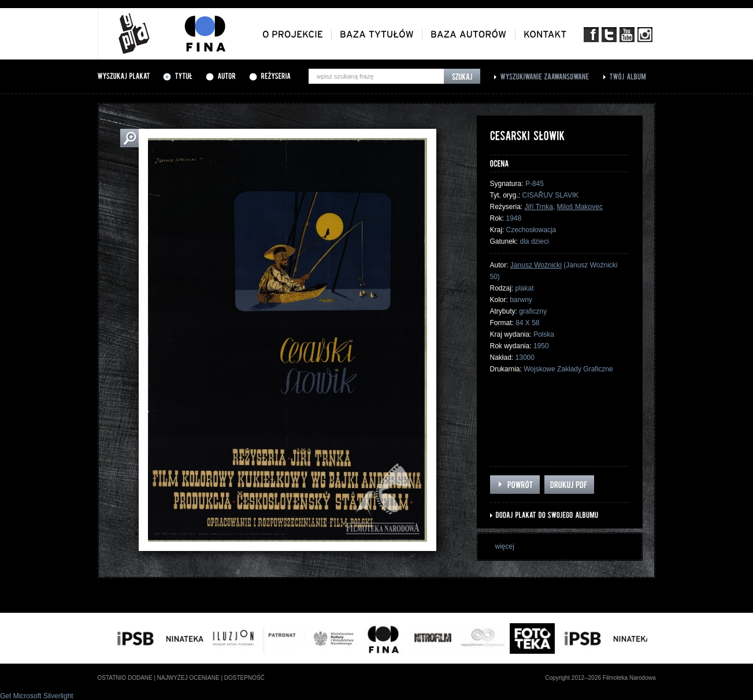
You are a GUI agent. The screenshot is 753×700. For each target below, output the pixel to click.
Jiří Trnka (539, 207)
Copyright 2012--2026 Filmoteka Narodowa (600, 678)
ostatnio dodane (125, 678)
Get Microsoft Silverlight (37, 696)
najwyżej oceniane (188, 678)
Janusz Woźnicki (536, 265)
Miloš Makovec (580, 207)
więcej (505, 546)
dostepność (244, 678)
